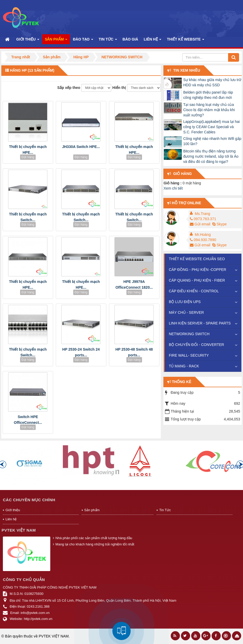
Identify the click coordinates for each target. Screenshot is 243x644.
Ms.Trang (203, 214)
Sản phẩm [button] (56, 41)
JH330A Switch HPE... (81, 147)
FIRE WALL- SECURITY (189, 355)
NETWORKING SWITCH (189, 334)
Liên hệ (11, 519)
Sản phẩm (92, 510)
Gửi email (200, 224)
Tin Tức (165, 510)
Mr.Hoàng (203, 235)
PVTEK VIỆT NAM (54, 636)
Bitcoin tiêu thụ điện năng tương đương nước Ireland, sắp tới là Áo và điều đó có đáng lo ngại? (211, 156)
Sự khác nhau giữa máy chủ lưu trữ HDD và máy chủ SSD (212, 82)
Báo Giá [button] (130, 39)
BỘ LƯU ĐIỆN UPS (185, 302)
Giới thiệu (13, 510)
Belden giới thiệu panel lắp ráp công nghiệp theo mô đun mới (208, 95)
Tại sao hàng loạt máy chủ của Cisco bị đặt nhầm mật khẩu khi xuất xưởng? (209, 110)
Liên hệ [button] (153, 41)
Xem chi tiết (173, 188)
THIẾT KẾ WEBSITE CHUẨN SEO (197, 259)
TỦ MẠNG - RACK (184, 366)
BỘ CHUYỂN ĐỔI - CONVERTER (197, 345)
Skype (219, 224)
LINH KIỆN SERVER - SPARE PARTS (200, 323)
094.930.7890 (203, 240)
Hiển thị (119, 88)
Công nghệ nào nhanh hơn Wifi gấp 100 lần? (212, 141)
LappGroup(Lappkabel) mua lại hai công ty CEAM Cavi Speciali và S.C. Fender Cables (212, 127)
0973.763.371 (203, 219)
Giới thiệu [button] (28, 41)
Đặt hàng (28, 157)
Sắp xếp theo (69, 88)
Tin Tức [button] (108, 41)
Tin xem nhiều (187, 70)
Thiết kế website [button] (186, 41)
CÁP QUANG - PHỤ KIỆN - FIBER (197, 280)
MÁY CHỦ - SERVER (186, 312)
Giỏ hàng (183, 174)
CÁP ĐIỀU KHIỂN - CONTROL (194, 291)
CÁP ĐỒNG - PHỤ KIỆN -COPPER (198, 270)
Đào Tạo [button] (83, 41)
